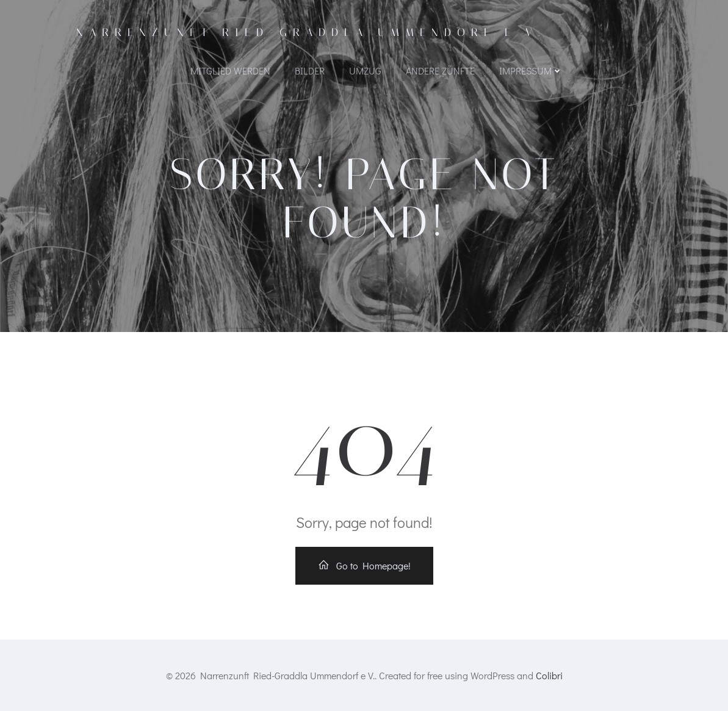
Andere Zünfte (440, 70)
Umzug (365, 70)
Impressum (531, 70)
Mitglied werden (230, 70)
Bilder (310, 70)
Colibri (549, 675)
